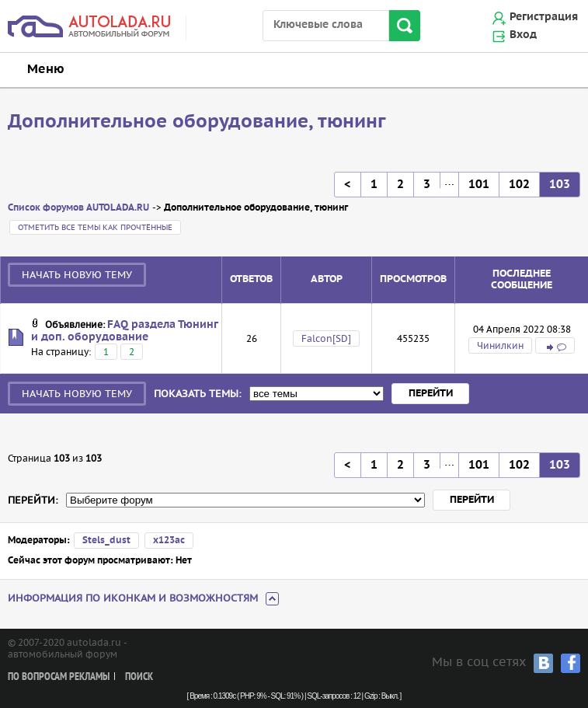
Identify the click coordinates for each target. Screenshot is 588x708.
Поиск (139, 677)
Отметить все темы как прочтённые (95, 227)
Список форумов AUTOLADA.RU (78, 208)
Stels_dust (106, 541)
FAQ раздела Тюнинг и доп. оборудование (124, 331)
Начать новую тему (77, 275)
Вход (523, 35)
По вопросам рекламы (59, 677)
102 (519, 185)
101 (479, 185)
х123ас (169, 541)
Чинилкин (500, 345)
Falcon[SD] (326, 338)
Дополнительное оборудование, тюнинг (197, 122)
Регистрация (544, 17)
